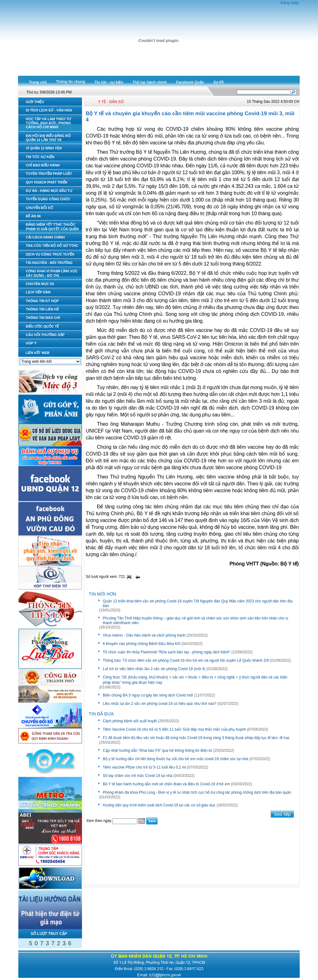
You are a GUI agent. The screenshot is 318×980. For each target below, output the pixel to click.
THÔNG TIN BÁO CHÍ (43, 318)
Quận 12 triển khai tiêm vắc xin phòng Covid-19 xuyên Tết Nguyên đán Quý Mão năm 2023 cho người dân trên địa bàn (198, 603)
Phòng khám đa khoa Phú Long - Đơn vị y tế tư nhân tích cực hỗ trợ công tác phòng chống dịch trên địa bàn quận (197, 792)
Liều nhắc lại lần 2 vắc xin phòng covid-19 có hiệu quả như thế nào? (160, 704)
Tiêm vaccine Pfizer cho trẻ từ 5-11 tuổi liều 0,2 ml (144, 767)
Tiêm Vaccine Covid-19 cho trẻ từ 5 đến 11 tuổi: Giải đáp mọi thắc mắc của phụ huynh (174, 729)
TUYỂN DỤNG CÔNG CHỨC (48, 199)
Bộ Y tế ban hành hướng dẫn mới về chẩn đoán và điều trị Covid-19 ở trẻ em (166, 784)
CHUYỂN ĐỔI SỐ (39, 208)
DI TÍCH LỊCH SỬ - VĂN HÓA (49, 110)
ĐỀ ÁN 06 (33, 216)
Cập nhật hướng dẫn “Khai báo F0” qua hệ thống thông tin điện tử (157, 751)
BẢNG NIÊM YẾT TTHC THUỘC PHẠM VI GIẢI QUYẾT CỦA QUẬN (52, 227)
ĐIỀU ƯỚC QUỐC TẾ (42, 326)
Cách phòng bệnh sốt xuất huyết (130, 721)
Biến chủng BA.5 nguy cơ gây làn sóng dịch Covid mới (148, 695)
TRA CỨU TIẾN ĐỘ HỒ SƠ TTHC (52, 246)
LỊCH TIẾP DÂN (38, 292)
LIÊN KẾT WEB (38, 353)
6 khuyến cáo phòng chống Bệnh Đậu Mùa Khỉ (142, 644)
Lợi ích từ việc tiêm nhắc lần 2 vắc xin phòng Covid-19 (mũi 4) (154, 669)
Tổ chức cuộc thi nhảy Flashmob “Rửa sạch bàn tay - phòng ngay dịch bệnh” (167, 652)
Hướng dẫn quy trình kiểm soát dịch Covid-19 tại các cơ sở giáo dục (159, 805)
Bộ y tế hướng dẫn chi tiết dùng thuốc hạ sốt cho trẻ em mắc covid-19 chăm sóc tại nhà (175, 759)
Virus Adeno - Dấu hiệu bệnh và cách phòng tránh (144, 635)
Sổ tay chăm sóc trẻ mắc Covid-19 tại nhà (138, 776)
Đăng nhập (290, 3)
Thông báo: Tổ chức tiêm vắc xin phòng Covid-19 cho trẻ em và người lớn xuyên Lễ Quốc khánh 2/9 (186, 660)
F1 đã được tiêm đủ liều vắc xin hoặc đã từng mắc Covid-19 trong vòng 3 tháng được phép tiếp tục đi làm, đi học (196, 738)
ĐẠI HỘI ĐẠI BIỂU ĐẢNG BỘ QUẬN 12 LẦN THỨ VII (48, 138)
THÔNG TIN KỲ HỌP (42, 301)
